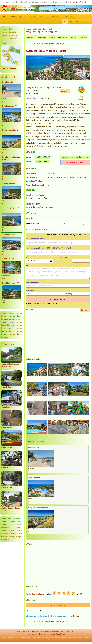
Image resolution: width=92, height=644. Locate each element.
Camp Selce (6, 407)
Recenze (23, 17)
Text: (28, 266)
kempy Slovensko (10, 35)
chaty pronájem (54, 638)
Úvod (5, 17)
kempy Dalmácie (15, 319)
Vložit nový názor (58, 605)
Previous (27, 69)
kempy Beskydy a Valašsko (11, 538)
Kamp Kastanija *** (9, 82)
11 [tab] (74, 84)
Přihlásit (44, 17)
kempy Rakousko (10, 32)
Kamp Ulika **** (8, 259)
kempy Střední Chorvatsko (11, 324)
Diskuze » (77, 616)
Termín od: (30, 257)
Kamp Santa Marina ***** (11, 235)
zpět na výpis (40, 44)
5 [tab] (53, 84)
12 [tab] (78, 84)
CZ (65, 22)
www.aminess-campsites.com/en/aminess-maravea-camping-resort (65, 224)
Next (89, 69)
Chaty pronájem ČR (11, 38)
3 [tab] (45, 84)
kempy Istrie (7, 313)
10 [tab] (71, 84)
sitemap (57, 631)
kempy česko (11, 638)
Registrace (49, 631)
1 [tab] (38, 84)
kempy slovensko (37, 638)
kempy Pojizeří (8, 531)
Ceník (52, 37)
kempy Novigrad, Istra (57, 44)
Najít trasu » (65, 91)
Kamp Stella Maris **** (10, 283)
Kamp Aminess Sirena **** (10, 131)
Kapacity (30, 37)
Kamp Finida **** (8, 184)
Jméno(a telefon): (33, 282)
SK (89, 22)
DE (71, 22)
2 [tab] (42, 84)
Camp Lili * (5, 468)
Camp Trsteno (7, 387)
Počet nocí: (64, 257)
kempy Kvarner (8, 322)
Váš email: (30, 290)
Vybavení (41, 37)
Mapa (13, 17)
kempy (12, 328)
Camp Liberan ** (8, 427)
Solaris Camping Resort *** (10, 209)
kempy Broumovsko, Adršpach (11, 526)
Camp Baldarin (7, 488)
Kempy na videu (9, 68)
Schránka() (69, 17)
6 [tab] (56, 84)
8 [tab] (63, 84)
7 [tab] (60, 84)
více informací (81, 2)
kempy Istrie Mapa (55, 32)
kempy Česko (8, 29)
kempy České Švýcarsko (11, 519)
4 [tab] (49, 84)
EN (77, 22)
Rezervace (62, 37)
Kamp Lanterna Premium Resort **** (11, 158)
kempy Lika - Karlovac (11, 336)
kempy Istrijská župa (34, 29)
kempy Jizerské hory (11, 522)
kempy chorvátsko (46, 640)
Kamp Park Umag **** (10, 106)
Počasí (34, 17)
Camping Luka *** (8, 447)
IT (83, 22)
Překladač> (86, 235)
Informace (55, 17)
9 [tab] (67, 84)
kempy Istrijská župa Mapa (36, 32)
